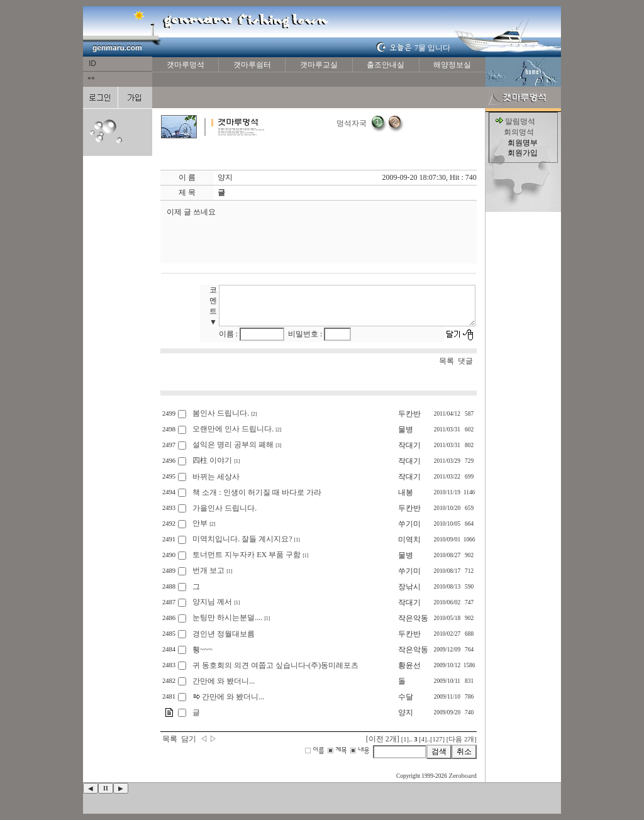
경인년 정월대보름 (224, 634)
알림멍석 (520, 121)
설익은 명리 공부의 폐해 (233, 445)
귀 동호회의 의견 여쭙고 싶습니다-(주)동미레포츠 (275, 665)
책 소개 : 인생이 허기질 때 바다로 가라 (257, 492)
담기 (189, 739)
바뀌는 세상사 (216, 477)
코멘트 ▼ (214, 306)
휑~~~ (202, 650)
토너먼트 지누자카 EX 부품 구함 (247, 555)
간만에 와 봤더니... (224, 681)
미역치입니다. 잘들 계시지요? (242, 539)
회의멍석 (519, 132)
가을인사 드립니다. (225, 508)
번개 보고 (208, 570)
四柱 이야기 (212, 460)
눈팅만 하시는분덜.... (227, 618)
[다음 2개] (462, 739)
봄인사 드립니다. (221, 413)
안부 (200, 523)
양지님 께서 (212, 602)
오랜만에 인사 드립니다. (233, 429)
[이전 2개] (383, 739)
